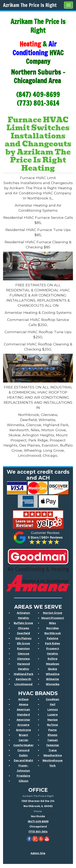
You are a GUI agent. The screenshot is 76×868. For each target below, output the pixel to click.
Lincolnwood (23, 684)
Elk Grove (24, 643)
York (52, 766)
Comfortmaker (24, 745)
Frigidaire (23, 776)
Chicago (24, 628)
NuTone (52, 725)
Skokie (52, 669)
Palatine (53, 638)
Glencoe (24, 654)
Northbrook (53, 633)
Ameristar (23, 720)
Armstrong (23, 730)
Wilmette (52, 679)
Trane (53, 750)
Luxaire (53, 715)
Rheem (52, 735)
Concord (23, 750)
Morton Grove (53, 613)
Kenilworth (24, 679)
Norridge (52, 628)
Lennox (53, 709)
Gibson (24, 781)
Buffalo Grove (23, 623)
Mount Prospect (53, 618)
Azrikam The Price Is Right (30, 5)
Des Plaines (23, 638)
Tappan (52, 740)
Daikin (23, 755)
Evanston (23, 649)
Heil (53, 704)
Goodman (52, 699)
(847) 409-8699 (38, 821)
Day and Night (23, 760)
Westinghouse (52, 760)
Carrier (24, 740)
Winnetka (53, 684)
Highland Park (24, 674)
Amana (24, 704)
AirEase (23, 699)
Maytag (52, 720)
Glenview (23, 659)
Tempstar (53, 745)
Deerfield (24, 633)
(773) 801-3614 (38, 832)
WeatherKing (53, 755)
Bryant (23, 735)
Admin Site (38, 853)
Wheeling (53, 674)
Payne (52, 730)
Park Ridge (52, 643)
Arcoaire (23, 725)
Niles (52, 623)
